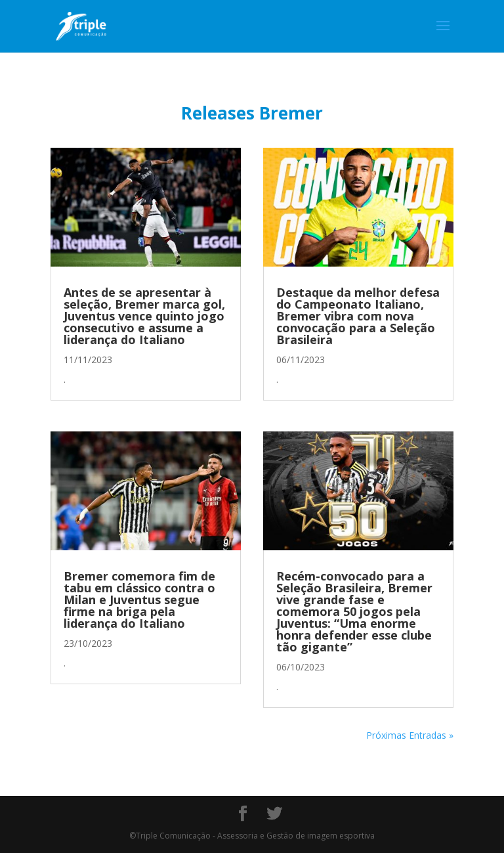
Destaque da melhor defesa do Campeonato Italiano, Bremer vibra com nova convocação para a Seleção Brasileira (358, 316)
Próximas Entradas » (410, 735)
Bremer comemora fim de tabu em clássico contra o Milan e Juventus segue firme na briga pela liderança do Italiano (139, 600)
